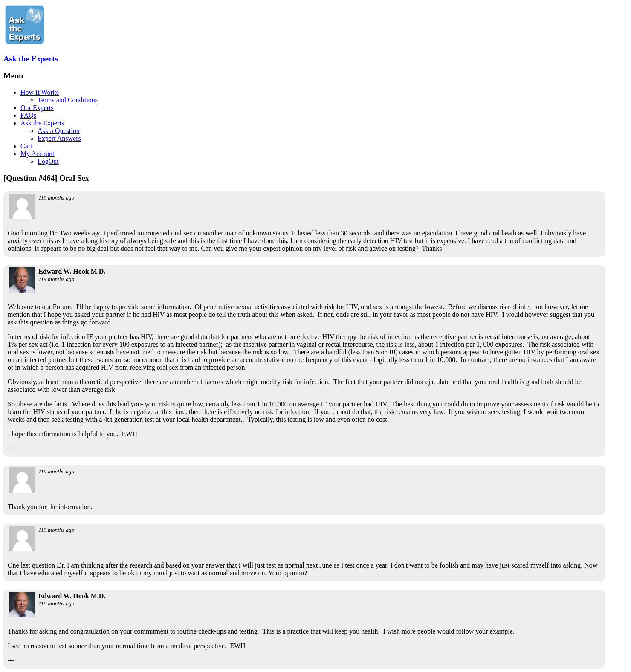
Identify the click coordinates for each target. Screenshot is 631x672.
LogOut (48, 161)
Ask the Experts (31, 59)
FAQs (28, 115)
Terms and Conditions (68, 100)
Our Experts (37, 108)
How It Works (40, 92)
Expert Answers (59, 138)
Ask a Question (59, 131)
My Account (38, 154)
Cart (26, 146)
